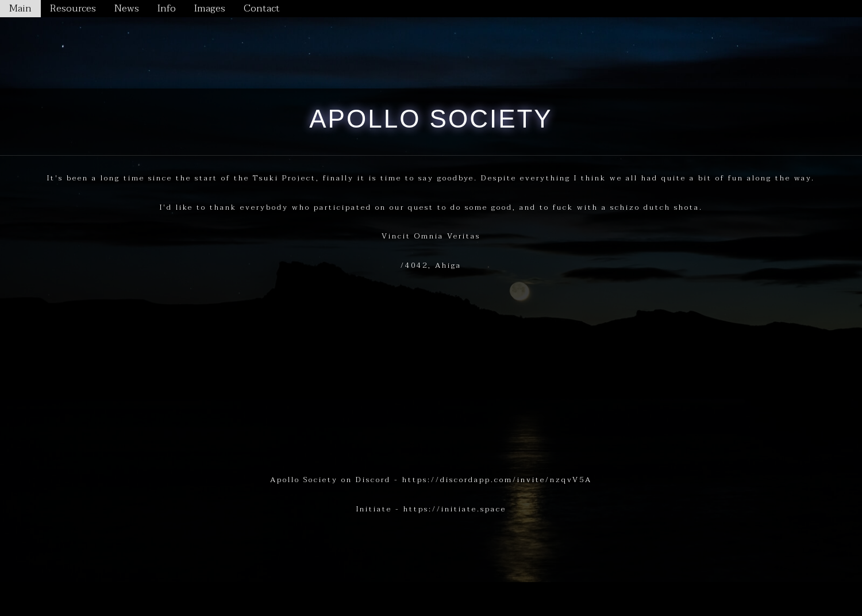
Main (20, 8)
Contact (262, 8)
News (127, 8)
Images (210, 8)
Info (167, 8)
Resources (73, 8)
